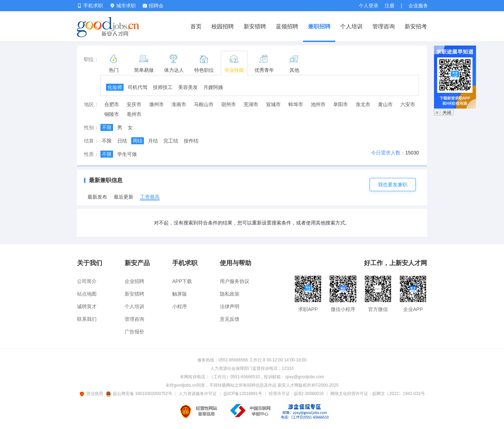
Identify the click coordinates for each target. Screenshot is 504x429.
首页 (196, 26)
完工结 (171, 141)
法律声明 (230, 306)
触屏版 (180, 294)
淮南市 (179, 104)
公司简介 (87, 281)
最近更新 (124, 197)
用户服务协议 (234, 281)
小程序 (180, 306)
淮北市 (363, 104)
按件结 (191, 141)
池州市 (318, 104)
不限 (107, 127)
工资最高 (150, 197)
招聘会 (153, 6)
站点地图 (87, 294)
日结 (122, 141)
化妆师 (115, 87)
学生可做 (127, 154)
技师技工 (163, 87)
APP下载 (182, 281)
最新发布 (97, 197)
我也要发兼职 (393, 185)
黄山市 (385, 104)
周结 (138, 141)
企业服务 (418, 6)
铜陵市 (112, 114)
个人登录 (369, 6)
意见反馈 (230, 319)
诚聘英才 (87, 306)
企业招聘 (134, 281)
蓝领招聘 (287, 26)
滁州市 (156, 104)
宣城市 (273, 104)
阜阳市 (341, 104)
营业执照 (92, 394)
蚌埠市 (296, 104)
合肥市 (112, 104)
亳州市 (134, 114)
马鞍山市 (204, 104)
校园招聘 (223, 26)
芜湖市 (251, 104)
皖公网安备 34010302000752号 (139, 394)
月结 (153, 141)
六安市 (408, 104)
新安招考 (416, 26)
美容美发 (188, 87)
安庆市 (134, 104)
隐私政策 (230, 294)
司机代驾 (138, 87)
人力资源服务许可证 (198, 394)
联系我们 (87, 319)
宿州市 (229, 104)
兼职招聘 (319, 26)
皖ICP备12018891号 (243, 394)
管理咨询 (384, 26)
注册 (390, 6)
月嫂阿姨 (213, 87)
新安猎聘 (255, 26)
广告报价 (134, 332)
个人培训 (351, 26)
